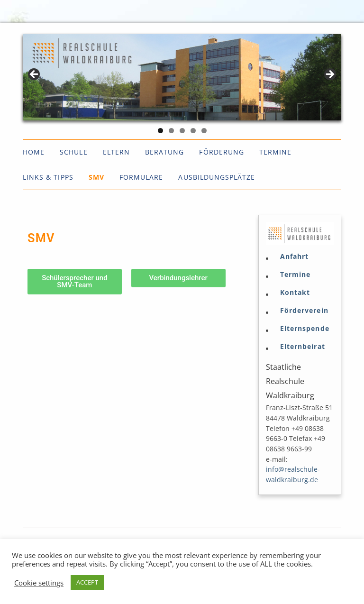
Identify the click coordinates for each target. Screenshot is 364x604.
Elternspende (305, 329)
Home (34, 152)
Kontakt (295, 293)
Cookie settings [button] (39, 583)
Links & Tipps (48, 177)
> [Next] (329, 75)
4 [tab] (193, 131)
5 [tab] (204, 131)
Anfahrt (294, 256)
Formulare (141, 177)
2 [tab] (171, 131)
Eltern (116, 152)
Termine (275, 152)
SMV (96, 177)
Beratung (164, 152)
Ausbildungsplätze (217, 177)
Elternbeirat (303, 347)
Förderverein (304, 311)
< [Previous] (35, 75)
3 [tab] (182, 131)
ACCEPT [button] (87, 582)
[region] (182, 77)
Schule (73, 152)
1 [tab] (160, 131)
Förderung (221, 152)
